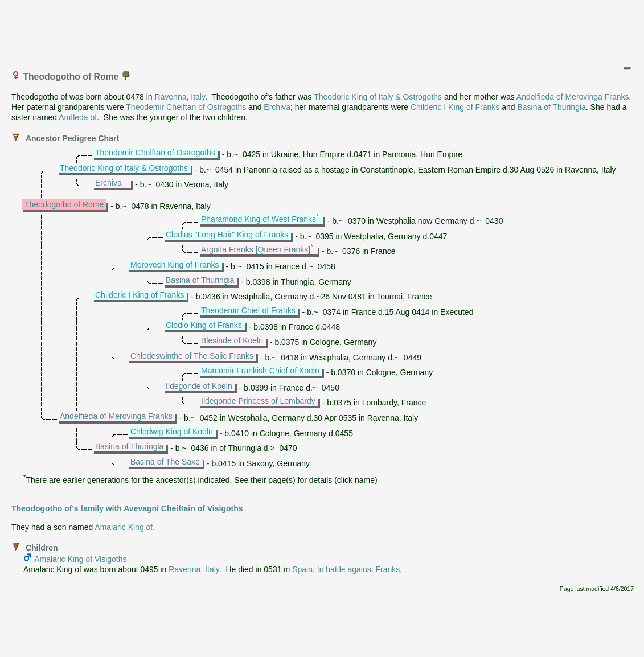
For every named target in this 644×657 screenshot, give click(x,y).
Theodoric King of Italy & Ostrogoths (378, 97)
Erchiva (277, 107)
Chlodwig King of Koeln (172, 432)
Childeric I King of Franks (455, 107)
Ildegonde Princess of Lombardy (258, 401)
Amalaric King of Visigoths (80, 559)
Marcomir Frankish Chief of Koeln (260, 371)
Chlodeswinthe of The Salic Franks (192, 356)
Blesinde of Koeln (232, 340)
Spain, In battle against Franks (346, 569)
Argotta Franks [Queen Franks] (256, 249)
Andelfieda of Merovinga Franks (573, 97)
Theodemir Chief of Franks (248, 310)
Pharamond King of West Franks (259, 219)
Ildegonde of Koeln (199, 386)
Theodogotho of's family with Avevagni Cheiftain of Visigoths (127, 508)
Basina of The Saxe (165, 462)
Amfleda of (78, 117)
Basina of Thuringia (551, 107)
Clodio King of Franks (204, 325)
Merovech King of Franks (175, 265)
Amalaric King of (124, 527)
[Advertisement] (323, 30)
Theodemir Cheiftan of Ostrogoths (186, 107)
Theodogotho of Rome (64, 204)
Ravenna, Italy (179, 97)
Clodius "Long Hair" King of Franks (227, 235)
